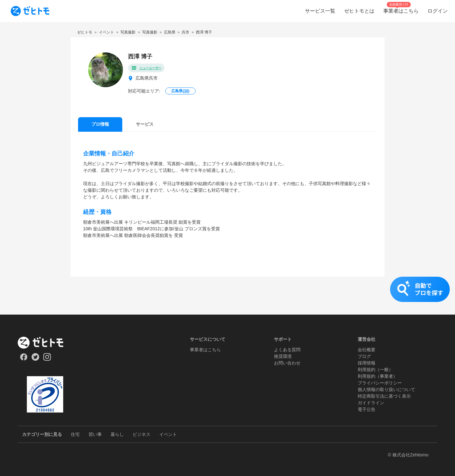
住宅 (75, 434)
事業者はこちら (205, 350)
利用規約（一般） (375, 370)
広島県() (180, 91)
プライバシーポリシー (380, 383)
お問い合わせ (287, 363)
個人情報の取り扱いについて (386, 389)
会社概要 (367, 350)
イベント (168, 434)
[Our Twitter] (35, 359)
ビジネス (142, 434)
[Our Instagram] (47, 359)
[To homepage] (30, 11)
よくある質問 (287, 350)
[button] (227, 296)
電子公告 (367, 409)
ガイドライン (371, 403)
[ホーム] (45, 343)
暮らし (117, 434)
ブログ (364, 356)
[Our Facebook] (24, 359)
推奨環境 (283, 356)
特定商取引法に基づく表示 (384, 396)
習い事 (95, 434)
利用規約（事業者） (378, 376)
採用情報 (367, 363)
